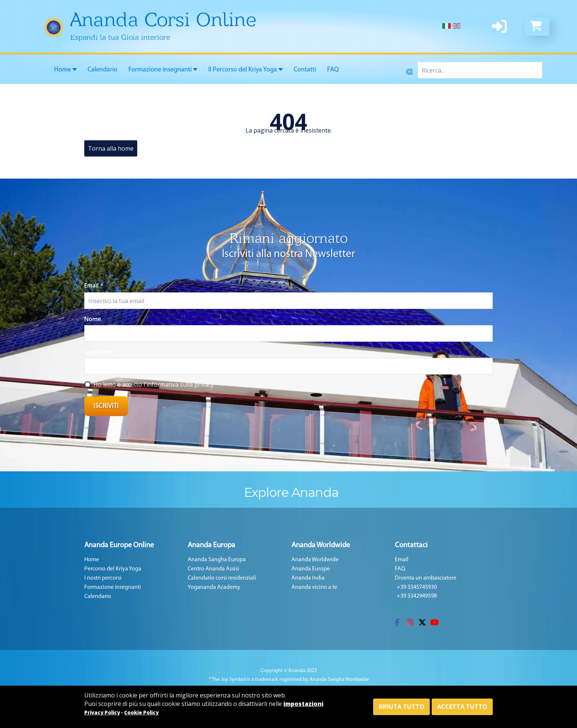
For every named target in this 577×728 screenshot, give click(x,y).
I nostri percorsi (103, 578)
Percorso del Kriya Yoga (113, 569)
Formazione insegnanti (163, 70)
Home (65, 70)
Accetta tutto (462, 707)
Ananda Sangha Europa (217, 560)
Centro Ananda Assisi (213, 569)
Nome (93, 319)
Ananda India (308, 578)
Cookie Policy (141, 713)
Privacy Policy (102, 713)
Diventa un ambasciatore (426, 578)
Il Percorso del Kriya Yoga (245, 70)
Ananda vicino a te (314, 587)
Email (94, 285)
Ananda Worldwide (315, 560)
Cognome (98, 352)
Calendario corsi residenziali (222, 578)
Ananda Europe (311, 569)
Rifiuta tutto (401, 707)
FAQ (333, 70)
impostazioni (303, 704)
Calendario (102, 70)
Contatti (305, 70)
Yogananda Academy (214, 587)
